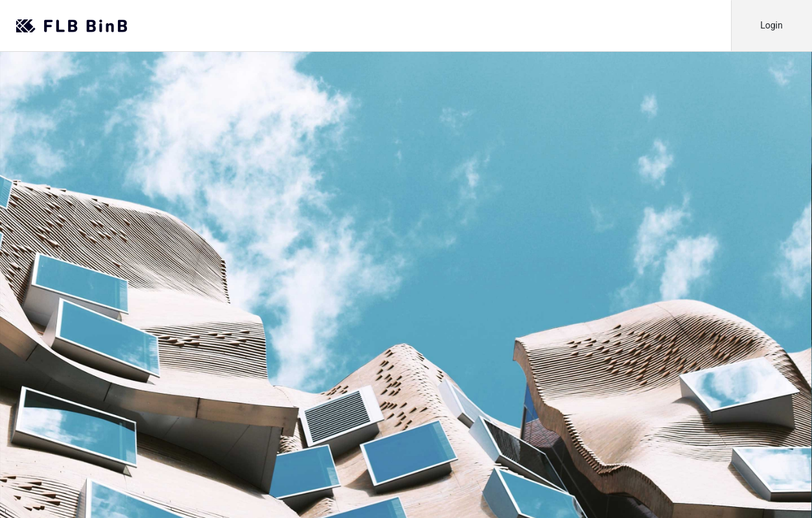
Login (771, 25)
